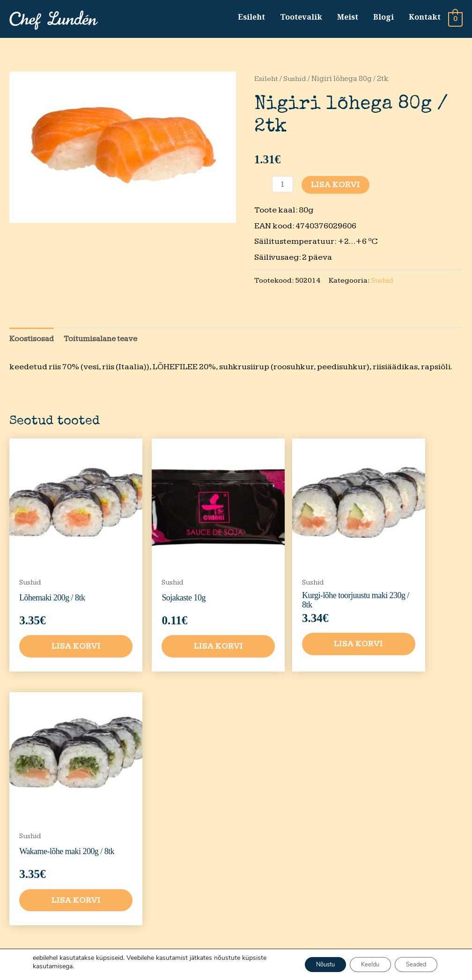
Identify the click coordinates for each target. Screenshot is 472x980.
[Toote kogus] (283, 186)
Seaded (413, 964)
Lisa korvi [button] (63, 625)
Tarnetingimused (349, 844)
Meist (347, 18)
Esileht (251, 18)
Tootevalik (301, 18)
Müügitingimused (349, 821)
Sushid (296, 81)
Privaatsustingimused (349, 798)
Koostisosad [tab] (33, 342)
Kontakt (424, 18)
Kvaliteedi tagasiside (339, 874)
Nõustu (308, 964)
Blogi (383, 18)
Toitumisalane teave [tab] (105, 342)
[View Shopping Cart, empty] (455, 20)
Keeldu (360, 964)
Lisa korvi (336, 187)
